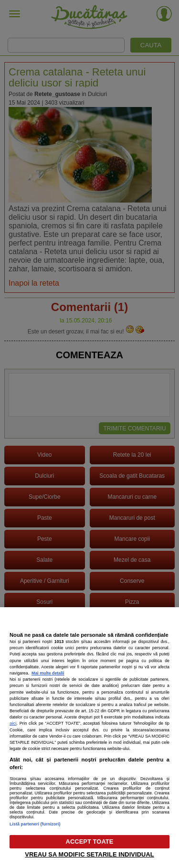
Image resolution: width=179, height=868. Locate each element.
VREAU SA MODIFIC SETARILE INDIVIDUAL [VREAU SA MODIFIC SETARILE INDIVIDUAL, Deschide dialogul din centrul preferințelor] (89, 854)
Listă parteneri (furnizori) (35, 824)
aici (13, 723)
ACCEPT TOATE (90, 841)
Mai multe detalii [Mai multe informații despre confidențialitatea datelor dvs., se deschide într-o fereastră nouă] (48, 673)
